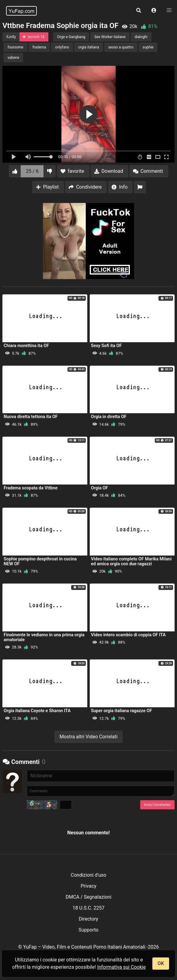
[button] (154, 11)
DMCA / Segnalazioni (89, 897)
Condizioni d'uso (89, 875)
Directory (88, 919)
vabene (13, 58)
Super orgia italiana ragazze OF (121, 711)
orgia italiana (89, 47)
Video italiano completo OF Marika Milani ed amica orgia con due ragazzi (131, 561)
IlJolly (11, 37)
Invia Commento (157, 805)
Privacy (88, 886)
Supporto (88, 930)
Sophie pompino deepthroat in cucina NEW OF (40, 561)
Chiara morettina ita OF (26, 346)
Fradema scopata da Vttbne (31, 488)
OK (161, 963)
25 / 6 (32, 171)
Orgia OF (99, 488)
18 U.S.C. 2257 (89, 908)
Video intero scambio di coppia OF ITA (128, 635)
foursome (16, 47)
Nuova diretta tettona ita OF (31, 417)
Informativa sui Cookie (122, 967)
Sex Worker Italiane (110, 37)
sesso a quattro (121, 47)
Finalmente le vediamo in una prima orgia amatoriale (44, 637)
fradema (39, 47)
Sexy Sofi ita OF (106, 346)
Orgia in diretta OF (109, 417)
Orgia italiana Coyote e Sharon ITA (37, 711)
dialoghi (141, 37)
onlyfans (62, 47)
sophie (148, 47)
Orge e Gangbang (71, 37)
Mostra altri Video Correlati (89, 737)
